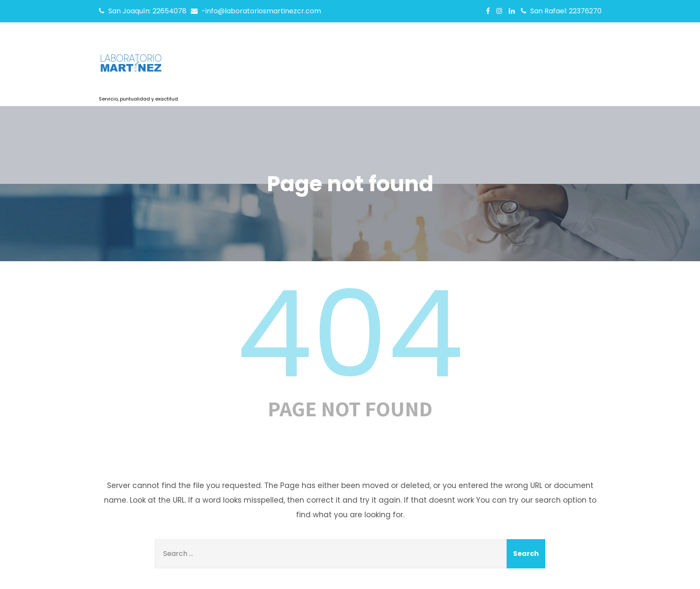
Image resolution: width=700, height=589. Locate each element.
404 (350, 334)
